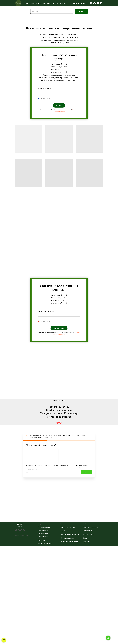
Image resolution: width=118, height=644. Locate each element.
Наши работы (36, 3)
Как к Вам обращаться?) (47, 311)
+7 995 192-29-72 (80, 3)
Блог (85, 538)
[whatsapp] (95, 3)
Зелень (63, 531)
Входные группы (45, 543)
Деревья (41, 540)
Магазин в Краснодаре (50, 3)
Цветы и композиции (70, 534)
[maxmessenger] (101, 3)
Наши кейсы (88, 534)
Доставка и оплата (69, 527)
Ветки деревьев (67, 538)
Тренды (86, 541)
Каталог (26, 3)
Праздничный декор (69, 541)
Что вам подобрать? (45, 88)
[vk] (91, 3)
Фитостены (88, 531)
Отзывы (63, 3)
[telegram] (98, 3)
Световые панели (91, 527)
